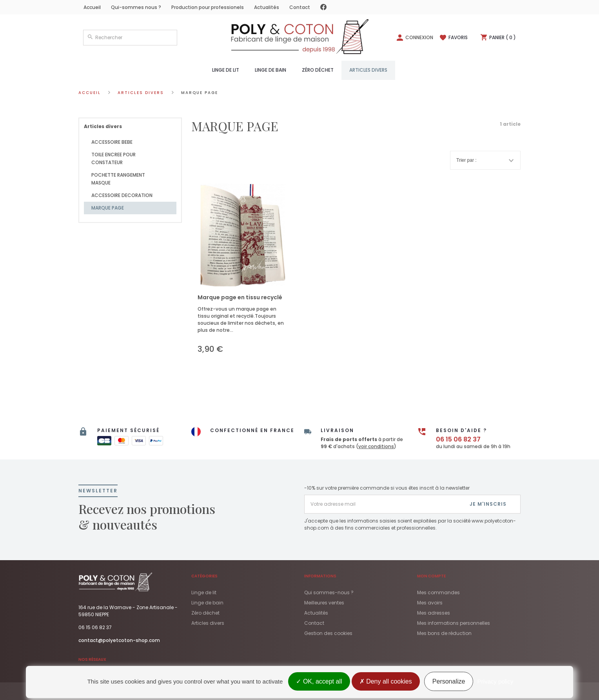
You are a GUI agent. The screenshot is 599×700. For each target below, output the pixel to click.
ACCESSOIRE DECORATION (122, 195)
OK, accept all (319, 681)
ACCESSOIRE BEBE (112, 142)
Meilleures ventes (324, 603)
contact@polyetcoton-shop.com (119, 640)
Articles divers (368, 70)
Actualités (267, 7)
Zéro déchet (318, 70)
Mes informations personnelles (454, 623)
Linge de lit (226, 70)
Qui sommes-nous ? (329, 592)
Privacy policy (496, 681)
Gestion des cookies (328, 633)
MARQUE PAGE (108, 208)
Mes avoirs (430, 603)
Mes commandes (438, 592)
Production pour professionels (208, 7)
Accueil (92, 7)
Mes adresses (434, 613)
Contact (300, 7)
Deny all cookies (386, 681)
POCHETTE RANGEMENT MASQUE (118, 179)
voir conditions (376, 446)
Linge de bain (270, 70)
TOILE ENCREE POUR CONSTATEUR (113, 158)
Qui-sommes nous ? (136, 7)
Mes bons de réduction (444, 633)
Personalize (449, 681)
